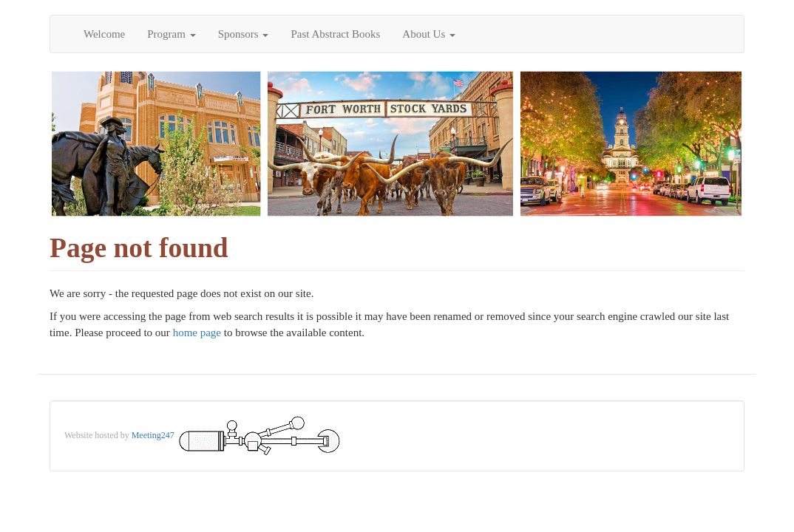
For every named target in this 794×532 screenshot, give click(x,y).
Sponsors (244, 34)
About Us (429, 34)
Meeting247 (153, 435)
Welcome (104, 34)
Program (171, 34)
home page (197, 332)
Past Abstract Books (335, 34)
